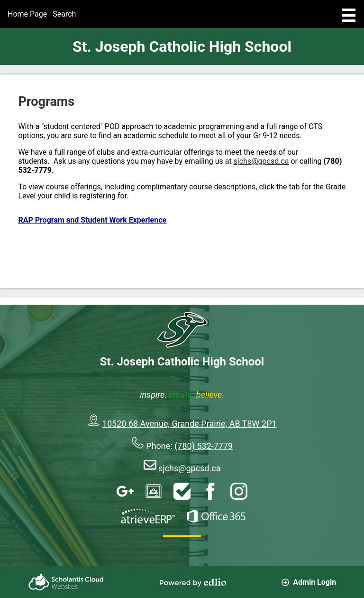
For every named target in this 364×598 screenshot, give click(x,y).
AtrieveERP (148, 516)
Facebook (210, 491)
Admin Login (309, 582)
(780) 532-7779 (204, 446)
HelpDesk (182, 491)
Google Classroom (154, 491)
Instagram (239, 491)
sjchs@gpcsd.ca (261, 161)
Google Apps (125, 491)
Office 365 (216, 516)
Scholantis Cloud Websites (66, 582)
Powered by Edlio (193, 582)
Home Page (27, 14)
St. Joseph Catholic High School (182, 47)
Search (64, 14)
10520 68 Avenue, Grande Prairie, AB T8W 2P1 (190, 424)
